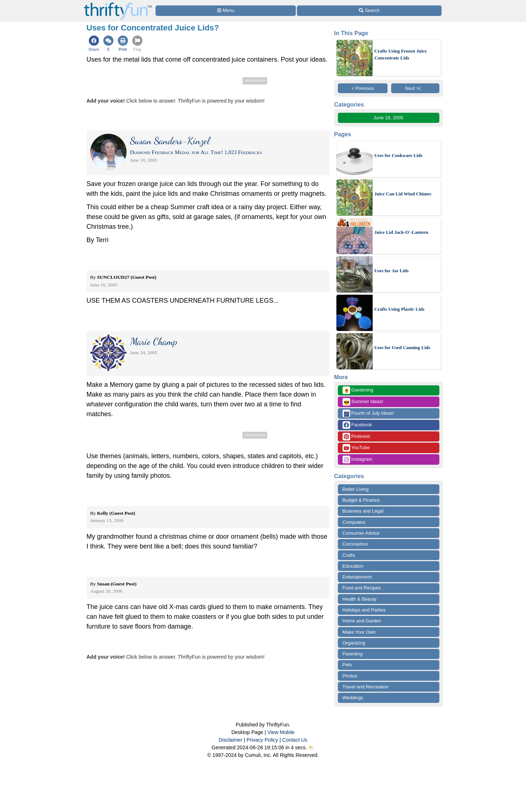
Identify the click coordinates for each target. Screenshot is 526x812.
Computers (354, 522)
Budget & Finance (361, 500)
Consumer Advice (361, 533)
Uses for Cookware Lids (399, 155)
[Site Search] (369, 11)
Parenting (353, 654)
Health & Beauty (360, 599)
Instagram (357, 459)
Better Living (356, 489)
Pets (347, 665)
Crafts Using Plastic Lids (399, 309)
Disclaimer (230, 740)
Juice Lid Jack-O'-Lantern (401, 232)
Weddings (353, 698)
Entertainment (357, 577)
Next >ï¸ (415, 88)
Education (353, 566)
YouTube (356, 448)
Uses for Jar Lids (392, 271)
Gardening (358, 390)
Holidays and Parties (364, 610)
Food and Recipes (362, 588)
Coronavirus (355, 544)
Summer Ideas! (363, 402)
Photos (350, 676)
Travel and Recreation (366, 687)
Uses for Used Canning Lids (402, 347)
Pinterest (356, 437)
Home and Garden (362, 621)
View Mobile (281, 732)
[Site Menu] (226, 11)
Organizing (354, 643)
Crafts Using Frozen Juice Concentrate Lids (401, 55)
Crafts (349, 555)
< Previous (363, 88)
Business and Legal (363, 511)
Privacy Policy (262, 740)
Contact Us (295, 740)
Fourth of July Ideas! (368, 413)
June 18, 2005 (388, 118)
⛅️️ (311, 747)
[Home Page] (118, 4)
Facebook (357, 425)
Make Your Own (359, 632)
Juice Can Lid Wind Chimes (403, 194)
